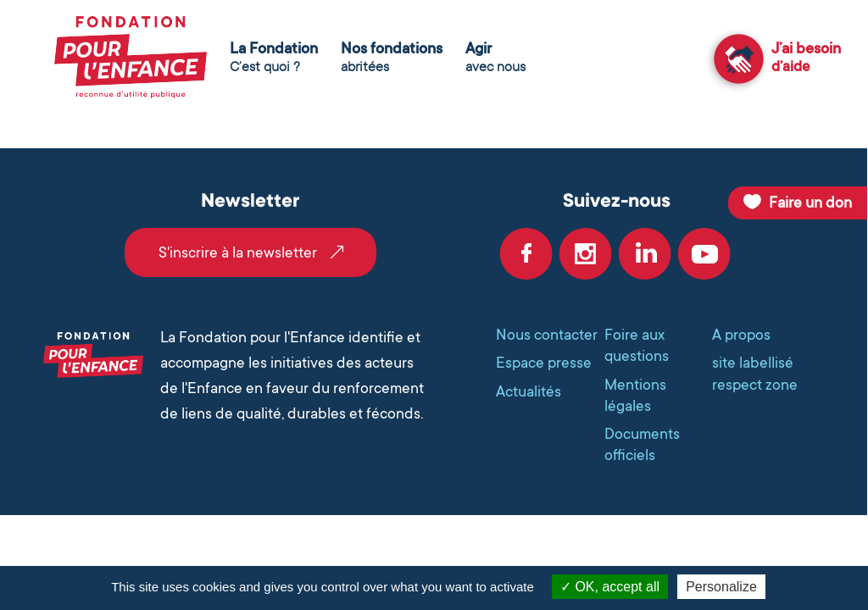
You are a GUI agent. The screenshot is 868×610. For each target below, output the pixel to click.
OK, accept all (610, 587)
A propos (741, 335)
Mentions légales (635, 395)
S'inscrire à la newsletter (238, 252)
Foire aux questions (637, 345)
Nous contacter (547, 335)
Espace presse (544, 363)
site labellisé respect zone (755, 373)
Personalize (721, 587)
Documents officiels (642, 444)
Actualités (529, 391)
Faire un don (810, 202)
